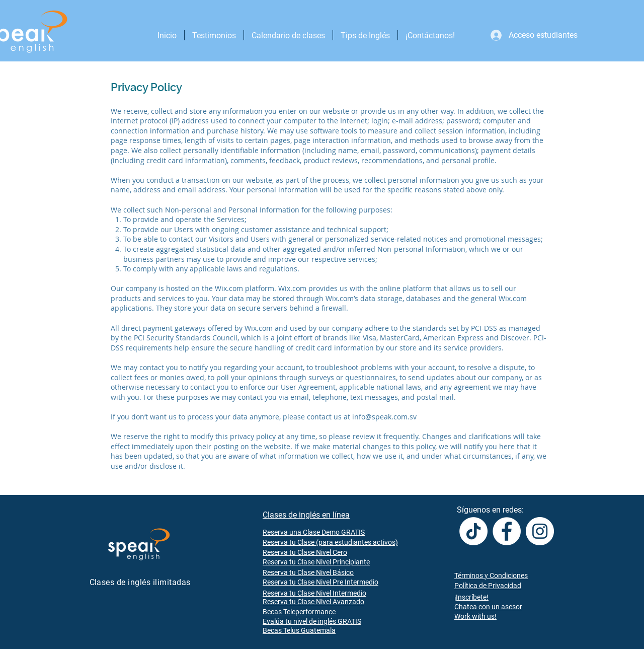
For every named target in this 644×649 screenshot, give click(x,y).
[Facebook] (507, 531)
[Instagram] (540, 531)
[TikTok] (473, 531)
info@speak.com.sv (384, 417)
